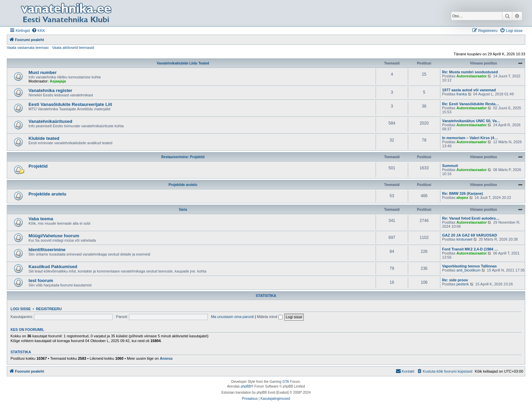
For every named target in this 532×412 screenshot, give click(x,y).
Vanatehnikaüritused (50, 121)
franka (462, 94)
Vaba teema (41, 219)
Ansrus (166, 358)
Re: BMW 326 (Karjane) (462, 193)
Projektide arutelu (183, 185)
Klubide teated (44, 138)
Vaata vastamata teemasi (28, 48)
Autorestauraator (471, 76)
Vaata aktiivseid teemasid (73, 48)
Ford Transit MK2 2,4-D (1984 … (470, 249)
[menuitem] (38, 31)
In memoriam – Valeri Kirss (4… (470, 138)
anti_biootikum (468, 270)
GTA (286, 382)
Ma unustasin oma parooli (232, 317)
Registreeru (49, 309)
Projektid (38, 166)
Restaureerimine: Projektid (183, 157)
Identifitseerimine (47, 250)
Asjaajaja (58, 81)
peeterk (463, 284)
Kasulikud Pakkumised (53, 267)
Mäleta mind (270, 317)
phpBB (246, 386)
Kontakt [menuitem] (405, 371)
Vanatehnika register (50, 90)
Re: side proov (455, 280)
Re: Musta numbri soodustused (470, 72)
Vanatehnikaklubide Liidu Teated (183, 63)
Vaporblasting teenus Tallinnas (469, 266)
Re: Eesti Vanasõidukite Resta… (471, 104)
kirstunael (464, 239)
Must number (43, 72)
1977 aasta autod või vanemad (469, 90)
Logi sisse (21, 309)
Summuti (450, 166)
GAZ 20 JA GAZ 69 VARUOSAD (470, 235)
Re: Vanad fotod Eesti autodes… (471, 218)
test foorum (41, 280)
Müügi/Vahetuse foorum (54, 236)
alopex (462, 198)
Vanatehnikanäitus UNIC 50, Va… (471, 121)
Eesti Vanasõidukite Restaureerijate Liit (70, 104)
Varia (183, 210)
